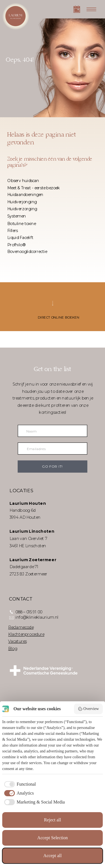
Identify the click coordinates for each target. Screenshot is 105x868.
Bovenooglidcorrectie (27, 252)
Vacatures (17, 641)
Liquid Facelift (20, 238)
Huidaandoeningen (25, 195)
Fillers (13, 231)
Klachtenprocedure (26, 634)
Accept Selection (53, 838)
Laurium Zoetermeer (33, 560)
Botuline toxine (22, 223)
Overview (88, 709)
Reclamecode (21, 627)
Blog (13, 648)
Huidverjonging (22, 202)
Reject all (53, 820)
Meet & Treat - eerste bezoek (34, 188)
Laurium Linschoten (32, 532)
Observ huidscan (23, 181)
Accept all (53, 856)
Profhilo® (17, 245)
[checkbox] (19, 784)
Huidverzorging (22, 209)
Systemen (17, 216)
